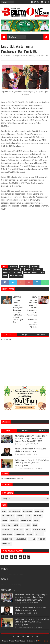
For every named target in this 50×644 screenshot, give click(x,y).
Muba (36, 520)
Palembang (18, 530)
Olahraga (6, 530)
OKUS (35, 525)
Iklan (28, 516)
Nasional (17, 273)
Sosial (32, 539)
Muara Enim (26, 520)
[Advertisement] (25, 237)
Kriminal (38, 516)
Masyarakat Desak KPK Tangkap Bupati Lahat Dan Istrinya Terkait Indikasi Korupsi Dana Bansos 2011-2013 (31, 438)
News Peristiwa (16, 276)
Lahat (5, 520)
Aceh (4, 511)
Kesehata (38, 270)
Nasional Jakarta (31, 273)
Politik (39, 534)
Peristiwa (20, 534)
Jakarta (29, 270)
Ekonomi (35, 266)
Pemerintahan (39, 530)
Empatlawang (8, 516)
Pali (28, 530)
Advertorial (15, 511)
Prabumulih (7, 539)
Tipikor (42, 539)
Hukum (16, 270)
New (42, 273)
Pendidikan (7, 534)
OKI (28, 525)
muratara (7, 273)
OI (22, 525)
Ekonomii (7, 270)
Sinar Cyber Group (18, 641)
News (5, 276)
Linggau (14, 520)
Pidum (30, 534)
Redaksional (21, 539)
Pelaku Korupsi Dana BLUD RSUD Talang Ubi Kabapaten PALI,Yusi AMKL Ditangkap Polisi (32, 463)
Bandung (13, 266)
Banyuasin (24, 266)
